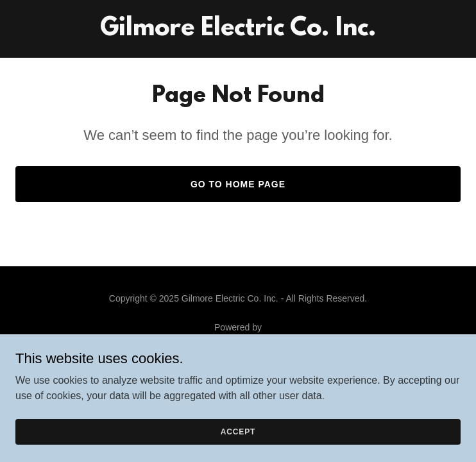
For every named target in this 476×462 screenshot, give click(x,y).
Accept (238, 431)
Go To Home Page (238, 184)
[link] (238, 32)
